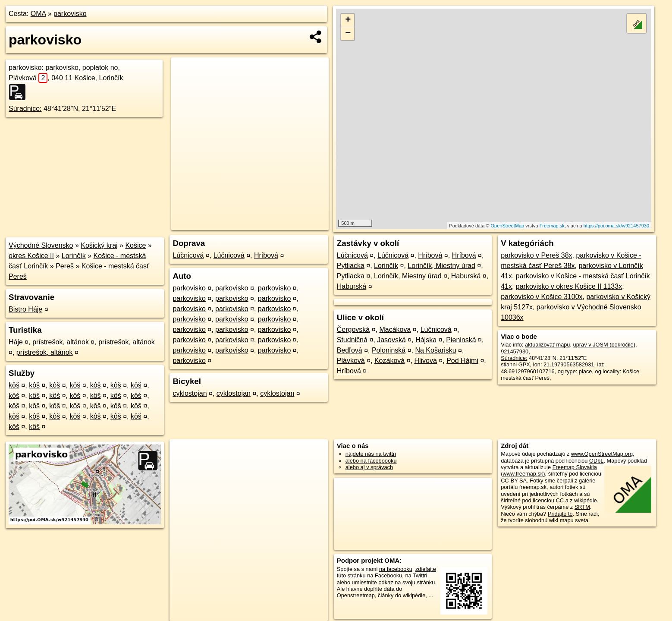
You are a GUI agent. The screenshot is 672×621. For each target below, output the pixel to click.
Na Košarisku (435, 350)
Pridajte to (560, 514)
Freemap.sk (552, 226)
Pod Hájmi (462, 361)
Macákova (395, 329)
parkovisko (70, 14)
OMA (38, 14)
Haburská (466, 276)
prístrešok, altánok (61, 342)
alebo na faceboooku (371, 461)
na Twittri (416, 575)
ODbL (596, 461)
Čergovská (353, 329)
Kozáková (389, 361)
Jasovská (391, 340)
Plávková (28, 78)
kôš (14, 385)
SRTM (582, 507)
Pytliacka (351, 266)
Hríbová (266, 255)
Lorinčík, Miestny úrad (441, 266)
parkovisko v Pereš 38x (536, 255)
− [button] (348, 34)
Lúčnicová (188, 255)
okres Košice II (31, 256)
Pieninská (461, 340)
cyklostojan (190, 393)
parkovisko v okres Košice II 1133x (569, 286)
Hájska (426, 340)
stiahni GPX (515, 364)
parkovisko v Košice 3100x (542, 297)
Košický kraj (99, 245)
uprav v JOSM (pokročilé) (604, 345)
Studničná (352, 340)
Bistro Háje (25, 309)
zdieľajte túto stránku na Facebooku (386, 572)
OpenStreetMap (508, 226)
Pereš (65, 266)
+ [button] (348, 20)
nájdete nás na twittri (371, 454)
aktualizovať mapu (547, 345)
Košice (135, 245)
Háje (16, 342)
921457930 (515, 351)
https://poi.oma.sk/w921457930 (616, 226)
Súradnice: (25, 109)
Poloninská (389, 350)
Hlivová (425, 361)
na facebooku (396, 569)
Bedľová (350, 350)
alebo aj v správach (369, 467)
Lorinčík (74, 256)
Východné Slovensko (41, 245)
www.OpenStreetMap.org (602, 454)
